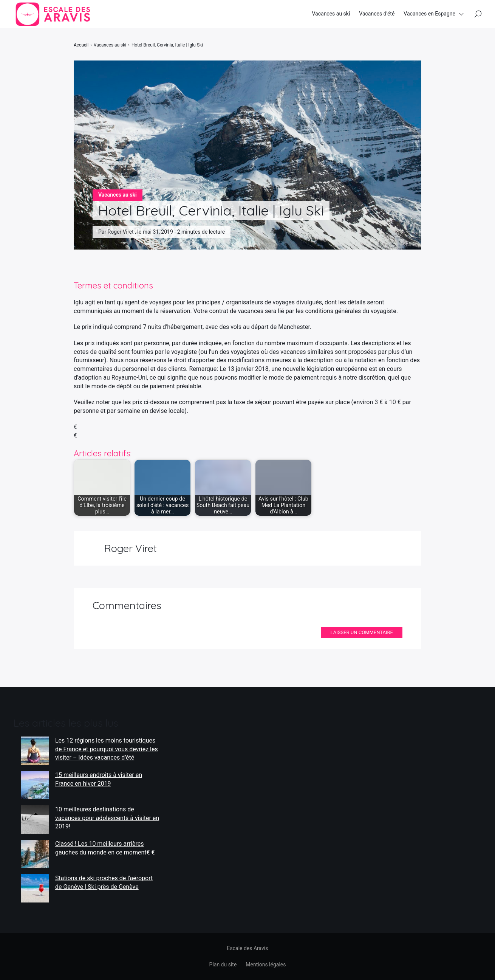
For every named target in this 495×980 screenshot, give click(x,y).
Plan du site (223, 964)
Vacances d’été (377, 15)
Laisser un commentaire (362, 632)
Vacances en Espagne (429, 15)
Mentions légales (266, 964)
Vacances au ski (331, 15)
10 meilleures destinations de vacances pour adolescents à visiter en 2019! (107, 818)
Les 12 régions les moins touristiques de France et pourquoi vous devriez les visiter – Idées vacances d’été (107, 749)
